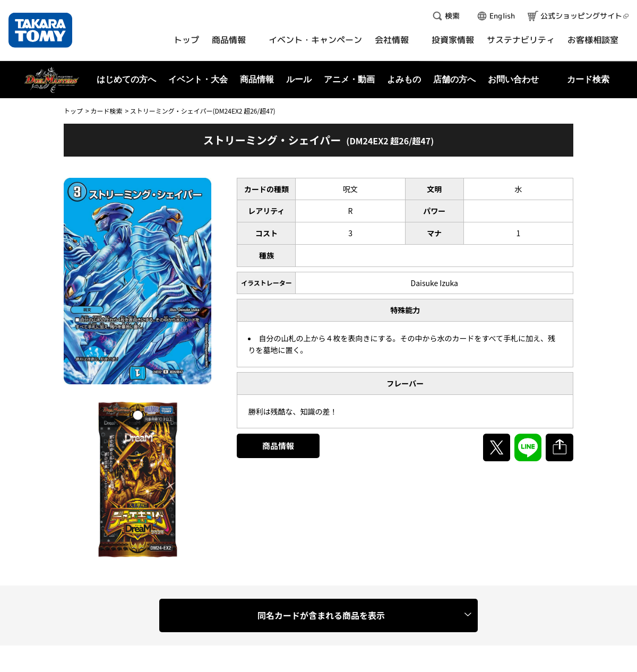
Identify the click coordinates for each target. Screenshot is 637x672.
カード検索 (106, 111)
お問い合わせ (513, 79)
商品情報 (278, 446)
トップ (73, 111)
